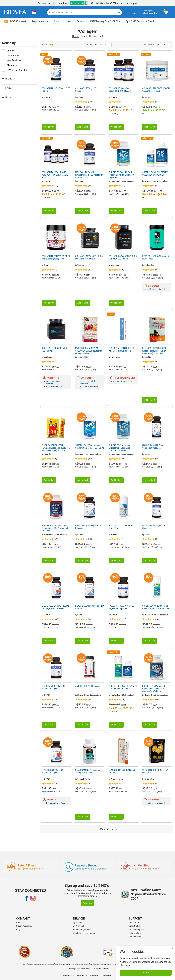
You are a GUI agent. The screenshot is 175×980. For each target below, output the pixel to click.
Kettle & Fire (149, 779)
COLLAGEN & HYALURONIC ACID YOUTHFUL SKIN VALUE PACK (55, 175)
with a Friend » (141, 21)
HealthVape (115, 357)
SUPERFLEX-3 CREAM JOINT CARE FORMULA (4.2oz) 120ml (156, 607)
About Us (20, 922)
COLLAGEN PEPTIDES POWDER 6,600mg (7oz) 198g (156, 90)
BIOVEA (47, 97)
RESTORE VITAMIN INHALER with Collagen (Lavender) (122, 349)
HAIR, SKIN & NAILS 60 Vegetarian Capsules (153, 447)
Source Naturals (84, 779)
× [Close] (173, 949)
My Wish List (78, 926)
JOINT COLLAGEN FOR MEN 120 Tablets (54, 349)
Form (7, 88)
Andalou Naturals (118, 779)
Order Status (134, 926)
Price (7, 97)
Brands (57, 21)
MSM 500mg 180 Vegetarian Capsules (88, 527)
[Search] (119, 12)
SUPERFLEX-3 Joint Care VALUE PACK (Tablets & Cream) (123, 687)
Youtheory (81, 265)
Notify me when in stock (156, 289)
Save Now (87, 903)
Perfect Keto (149, 265)
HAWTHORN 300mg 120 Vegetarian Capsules (53, 771)
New (69, 21)
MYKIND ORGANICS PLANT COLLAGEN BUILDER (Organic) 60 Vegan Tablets (89, 351)
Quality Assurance (24, 926)
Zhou (46, 265)
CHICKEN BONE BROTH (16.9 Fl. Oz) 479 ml (157, 771)
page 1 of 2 (106, 829)
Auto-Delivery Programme (84, 933)
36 (165, 45)
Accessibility (67, 975)
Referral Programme (82, 930)
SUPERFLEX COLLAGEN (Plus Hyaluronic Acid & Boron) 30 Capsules (122, 175)
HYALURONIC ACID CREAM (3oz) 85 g (121, 527)
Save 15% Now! (15, 21)
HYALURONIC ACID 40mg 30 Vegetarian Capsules (122, 607)
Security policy (107, 975)
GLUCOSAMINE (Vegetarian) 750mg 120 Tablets (88, 771)
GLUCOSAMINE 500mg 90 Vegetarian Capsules (53, 687)
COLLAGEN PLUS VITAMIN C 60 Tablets (56, 90)
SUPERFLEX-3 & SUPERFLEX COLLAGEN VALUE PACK (155, 174)
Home (76, 36)
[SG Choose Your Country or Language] (35, 12)
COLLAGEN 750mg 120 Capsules (86, 90)
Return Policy (135, 937)
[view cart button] (167, 13)
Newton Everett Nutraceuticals (123, 181)
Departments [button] (40, 21)
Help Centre (134, 922)
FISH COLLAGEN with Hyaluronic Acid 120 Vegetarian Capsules (89, 175)
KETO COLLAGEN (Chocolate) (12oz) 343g (156, 257)
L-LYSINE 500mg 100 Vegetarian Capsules (90, 607)
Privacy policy (93, 975)
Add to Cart (49, 127)
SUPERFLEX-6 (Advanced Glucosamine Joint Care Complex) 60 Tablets (154, 689)
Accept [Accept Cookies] (146, 972)
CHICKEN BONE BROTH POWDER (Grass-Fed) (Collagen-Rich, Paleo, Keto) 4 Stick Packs (56, 448)
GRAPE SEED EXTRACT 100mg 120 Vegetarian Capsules (55, 607)
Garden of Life (83, 357)
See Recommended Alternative (54, 382)
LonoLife (148, 357)
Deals (81, 21)
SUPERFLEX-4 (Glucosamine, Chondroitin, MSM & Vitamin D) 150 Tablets (55, 528)
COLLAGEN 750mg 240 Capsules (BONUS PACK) (120, 90)
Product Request (136, 930)
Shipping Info (135, 933)
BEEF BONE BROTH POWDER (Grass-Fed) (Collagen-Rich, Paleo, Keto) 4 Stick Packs (155, 351)
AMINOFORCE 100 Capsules (88, 686)
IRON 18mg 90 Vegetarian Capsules (154, 527)
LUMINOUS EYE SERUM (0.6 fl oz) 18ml (122, 771)
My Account (78, 922)
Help (133, 13)
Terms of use (80, 975)
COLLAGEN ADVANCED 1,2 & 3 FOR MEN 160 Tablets (89, 257)
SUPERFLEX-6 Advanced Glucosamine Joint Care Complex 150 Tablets (120, 448)
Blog (18, 930)
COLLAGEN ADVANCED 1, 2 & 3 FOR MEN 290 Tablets (123, 257)
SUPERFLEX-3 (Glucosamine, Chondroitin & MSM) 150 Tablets (90, 447)
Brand (7, 79)
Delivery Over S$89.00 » (105, 21)
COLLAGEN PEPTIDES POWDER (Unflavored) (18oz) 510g (56, 257)
